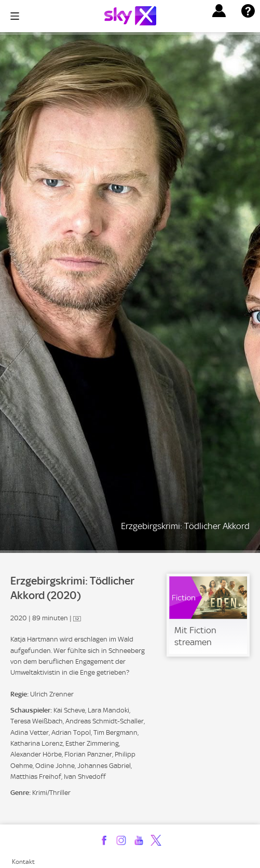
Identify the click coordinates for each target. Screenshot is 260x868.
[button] (219, 11)
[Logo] (130, 16)
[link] (208, 615)
